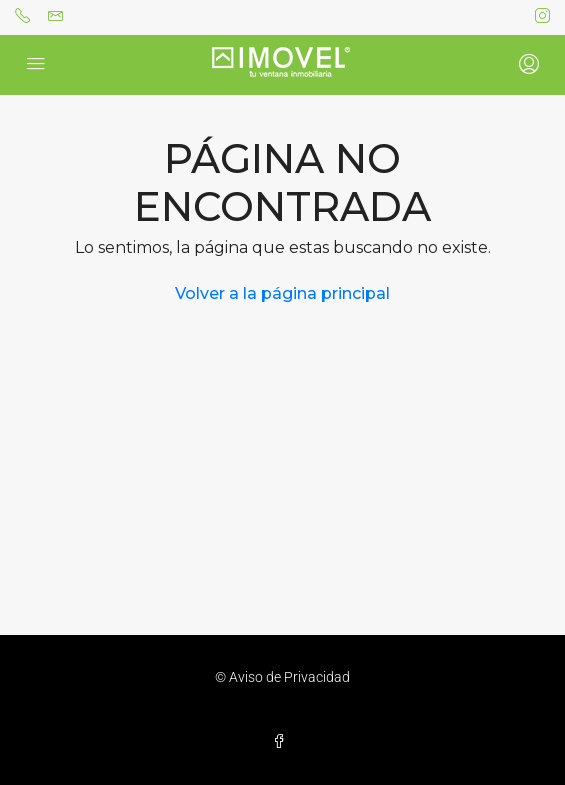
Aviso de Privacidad (289, 677)
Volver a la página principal (282, 293)
